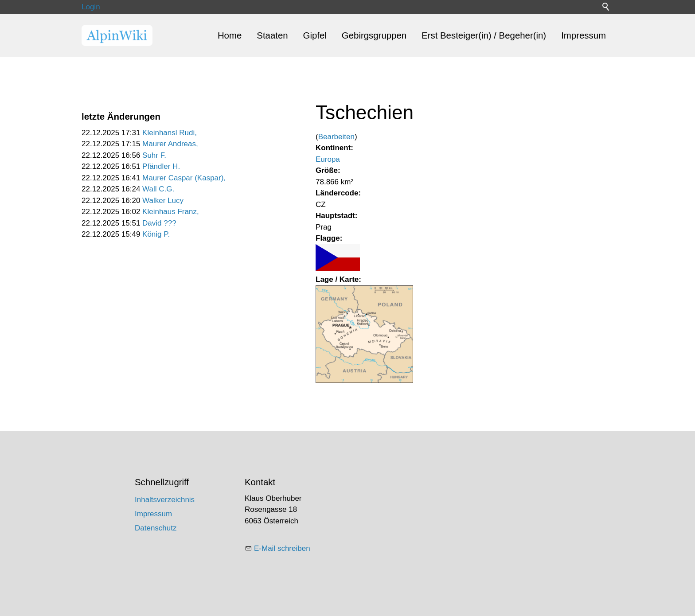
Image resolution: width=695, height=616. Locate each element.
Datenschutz (156, 528)
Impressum (584, 35)
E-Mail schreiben (282, 548)
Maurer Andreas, (170, 144)
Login (91, 7)
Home (230, 35)
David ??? (159, 223)
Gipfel (315, 35)
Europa (328, 159)
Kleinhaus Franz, (171, 212)
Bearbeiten (336, 137)
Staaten (272, 35)
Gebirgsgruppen (374, 35)
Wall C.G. (158, 189)
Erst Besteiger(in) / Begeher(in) (484, 35)
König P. (156, 234)
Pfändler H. (161, 166)
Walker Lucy (163, 201)
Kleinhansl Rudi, (170, 133)
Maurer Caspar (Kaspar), (184, 178)
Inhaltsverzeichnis (165, 500)
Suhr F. (154, 155)
